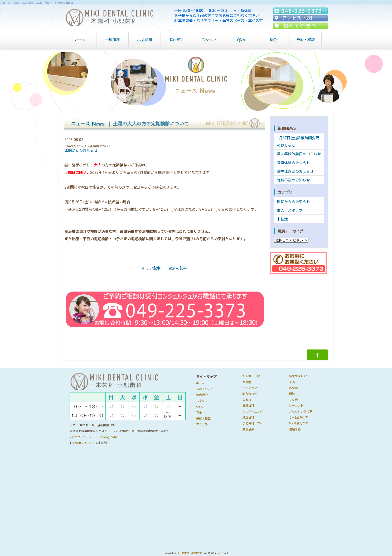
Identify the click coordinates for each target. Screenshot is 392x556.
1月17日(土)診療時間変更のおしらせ (298, 141)
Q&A (241, 40)
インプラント (251, 388)
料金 (273, 40)
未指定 (282, 219)
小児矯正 (295, 388)
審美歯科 (248, 406)
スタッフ (209, 40)
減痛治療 (248, 429)
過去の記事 (178, 268)
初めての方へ (205, 389)
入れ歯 (247, 400)
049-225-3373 (85, 443)
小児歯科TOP (298, 376)
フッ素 (293, 400)
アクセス (202, 424)
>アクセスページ (81, 437)
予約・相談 (306, 40)
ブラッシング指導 (301, 412)
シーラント (296, 406)
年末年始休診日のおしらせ (299, 154)
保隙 (292, 394)
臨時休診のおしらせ (293, 162)
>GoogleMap (109, 437)
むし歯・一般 (251, 376)
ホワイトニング (253, 412)
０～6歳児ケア (298, 417)
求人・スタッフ (290, 210)
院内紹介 (177, 40)
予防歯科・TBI (252, 423)
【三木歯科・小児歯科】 (190, 553)
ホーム (80, 40)
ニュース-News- (89, 124)
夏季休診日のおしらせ (295, 171)
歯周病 (247, 382)
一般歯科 (113, 40)
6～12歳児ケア (299, 423)
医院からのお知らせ (81, 150)
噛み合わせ (250, 394)
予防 (292, 382)
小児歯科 (145, 40)
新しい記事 (151, 268)
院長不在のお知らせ (293, 180)
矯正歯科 (248, 417)
